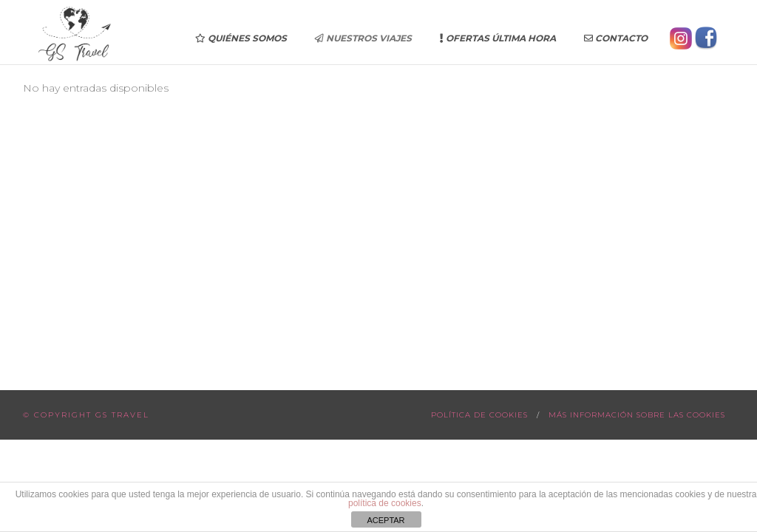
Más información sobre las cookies (637, 415)
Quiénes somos (241, 38)
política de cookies (385, 503)
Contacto (616, 38)
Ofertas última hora (498, 38)
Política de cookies (479, 415)
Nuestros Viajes (363, 38)
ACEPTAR (386, 520)
